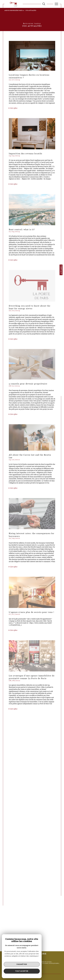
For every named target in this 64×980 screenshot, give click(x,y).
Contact (61, 270)
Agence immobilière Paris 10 (14, 10)
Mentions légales (31, 963)
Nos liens (45, 963)
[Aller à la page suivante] (38, 944)
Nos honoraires (10, 963)
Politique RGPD (54, 963)
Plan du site (20, 963)
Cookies (32, 965)
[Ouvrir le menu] (56, 4)
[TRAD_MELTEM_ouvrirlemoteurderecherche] (44, 4)
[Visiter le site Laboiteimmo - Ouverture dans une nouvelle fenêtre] (32, 973)
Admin (39, 963)
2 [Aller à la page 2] (34, 944)
